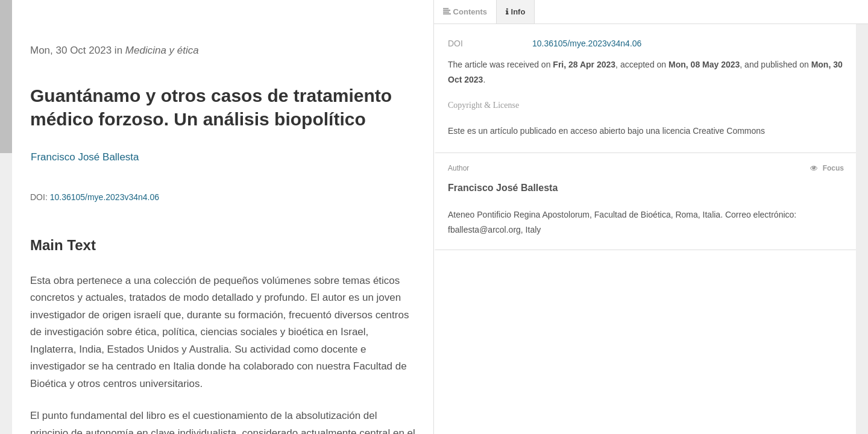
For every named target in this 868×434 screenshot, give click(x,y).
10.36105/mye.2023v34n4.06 (105, 197)
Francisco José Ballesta (85, 157)
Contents (465, 12)
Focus (827, 168)
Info (515, 12)
